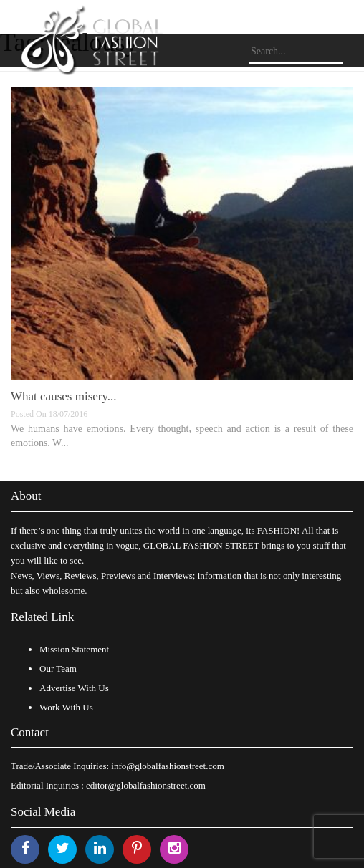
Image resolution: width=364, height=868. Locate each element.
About (26, 496)
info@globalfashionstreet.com (167, 766)
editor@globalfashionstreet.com (146, 785)
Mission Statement (74, 649)
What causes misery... (64, 396)
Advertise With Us (74, 688)
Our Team (58, 669)
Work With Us (66, 707)
